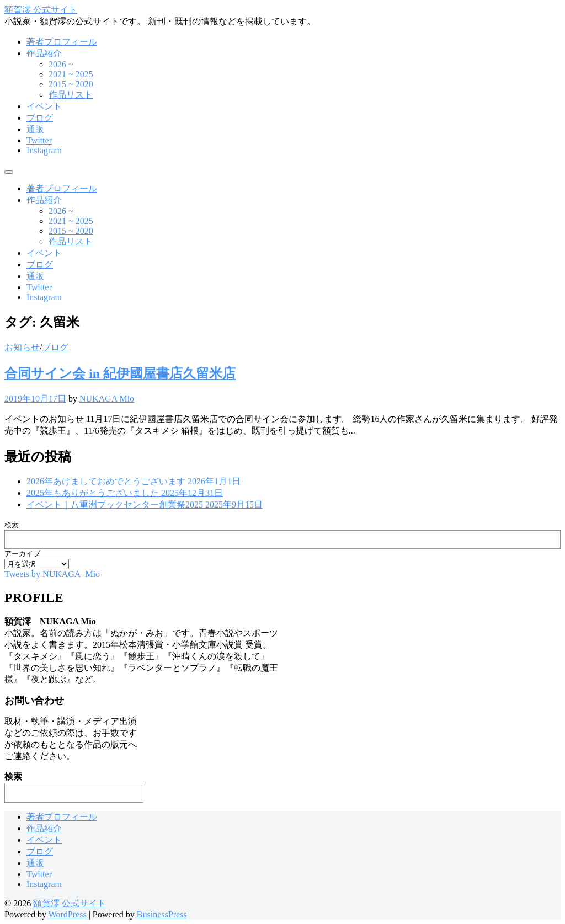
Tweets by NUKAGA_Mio (52, 574)
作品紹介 (44, 53)
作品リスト (71, 95)
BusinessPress (162, 914)
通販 (35, 129)
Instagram (44, 150)
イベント (44, 106)
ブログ (40, 118)
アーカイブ (22, 554)
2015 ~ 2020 (71, 84)
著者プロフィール (62, 42)
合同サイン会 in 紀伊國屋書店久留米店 (120, 373)
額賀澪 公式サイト (41, 10)
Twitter (39, 140)
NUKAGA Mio (107, 399)
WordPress (68, 914)
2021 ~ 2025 (71, 74)
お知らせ (22, 347)
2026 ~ (61, 64)
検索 (12, 525)
